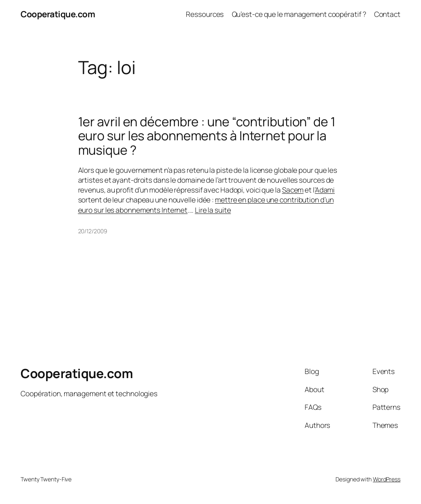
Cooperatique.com (58, 14)
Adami (325, 190)
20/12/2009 (93, 231)
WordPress (387, 479)
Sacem (293, 190)
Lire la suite (213, 210)
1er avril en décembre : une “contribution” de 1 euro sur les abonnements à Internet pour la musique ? (207, 136)
